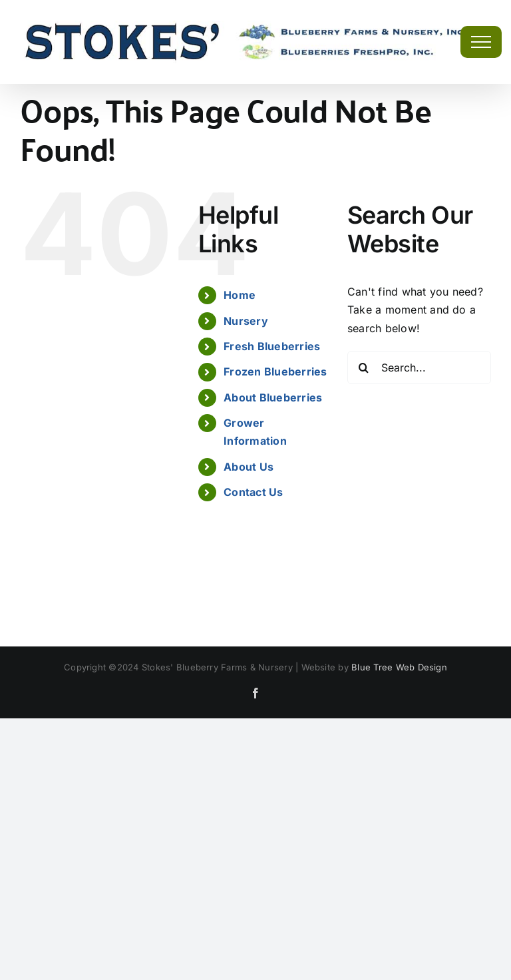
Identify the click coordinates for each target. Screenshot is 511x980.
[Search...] (419, 367)
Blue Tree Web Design (399, 667)
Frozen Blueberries (275, 371)
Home (240, 295)
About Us (249, 467)
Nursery (246, 321)
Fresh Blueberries (272, 346)
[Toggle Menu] (481, 42)
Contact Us (253, 492)
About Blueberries (273, 397)
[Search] (364, 367)
